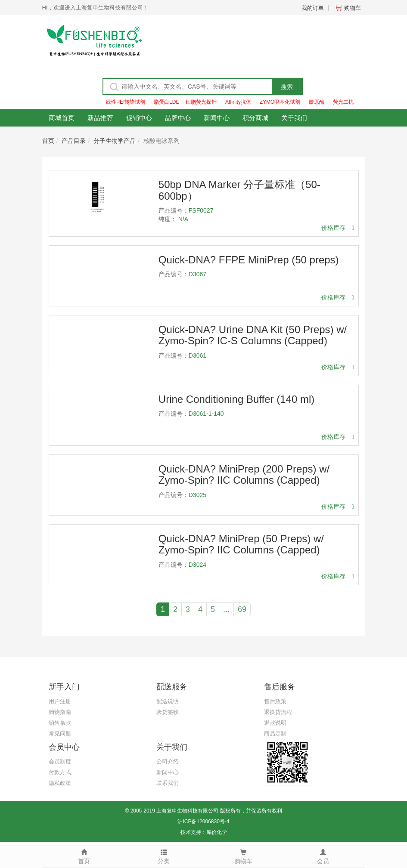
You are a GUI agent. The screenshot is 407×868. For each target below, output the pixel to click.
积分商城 (255, 118)
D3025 (197, 495)
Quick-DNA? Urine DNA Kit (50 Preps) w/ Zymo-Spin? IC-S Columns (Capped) (253, 335)
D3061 (197, 355)
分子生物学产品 (115, 141)
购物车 (348, 8)
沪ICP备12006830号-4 (203, 822)
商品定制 (275, 734)
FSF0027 (201, 210)
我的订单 (313, 8)
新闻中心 (217, 118)
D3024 (197, 565)
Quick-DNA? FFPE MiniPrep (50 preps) (249, 260)
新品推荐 (100, 118)
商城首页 (62, 118)
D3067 (197, 274)
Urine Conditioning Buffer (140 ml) (236, 399)
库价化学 (217, 832)
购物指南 (60, 712)
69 (242, 609)
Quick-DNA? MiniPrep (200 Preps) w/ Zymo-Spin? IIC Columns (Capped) (244, 474)
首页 (48, 141)
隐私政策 (60, 783)
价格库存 (337, 228)
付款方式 (60, 772)
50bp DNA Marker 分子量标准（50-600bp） (239, 190)
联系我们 (168, 783)
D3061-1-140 (206, 414)
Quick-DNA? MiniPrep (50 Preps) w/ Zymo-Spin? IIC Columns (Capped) (241, 544)
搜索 (287, 87)
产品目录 (74, 141)
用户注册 (60, 701)
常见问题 (60, 734)
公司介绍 (168, 761)
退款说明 (275, 723)
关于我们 (294, 118)
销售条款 (60, 723)
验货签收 (168, 712)
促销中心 (139, 118)
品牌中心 (178, 118)
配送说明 (168, 701)
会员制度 (60, 761)
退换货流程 (278, 712)
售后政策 (275, 701)
